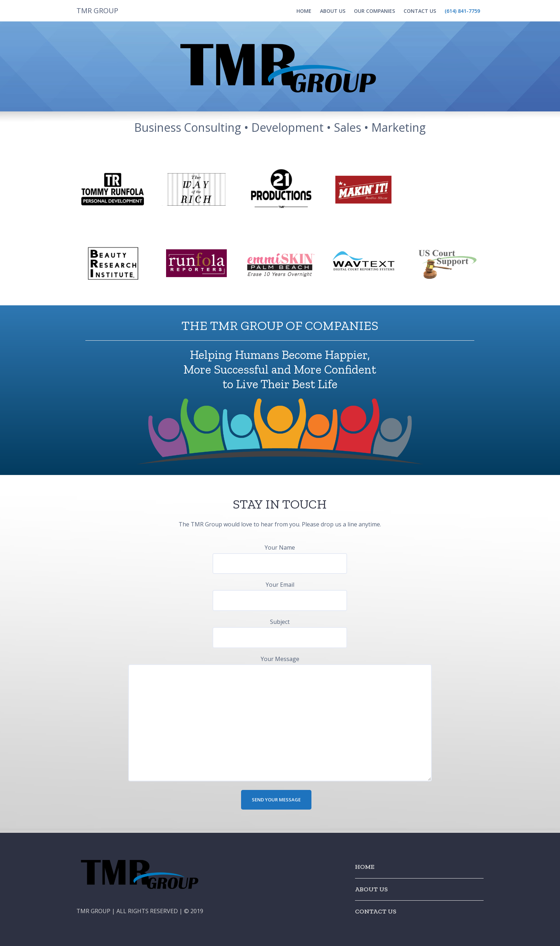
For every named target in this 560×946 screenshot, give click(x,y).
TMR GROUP (97, 11)
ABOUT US (333, 11)
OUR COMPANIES (374, 11)
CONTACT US (420, 11)
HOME (304, 11)
